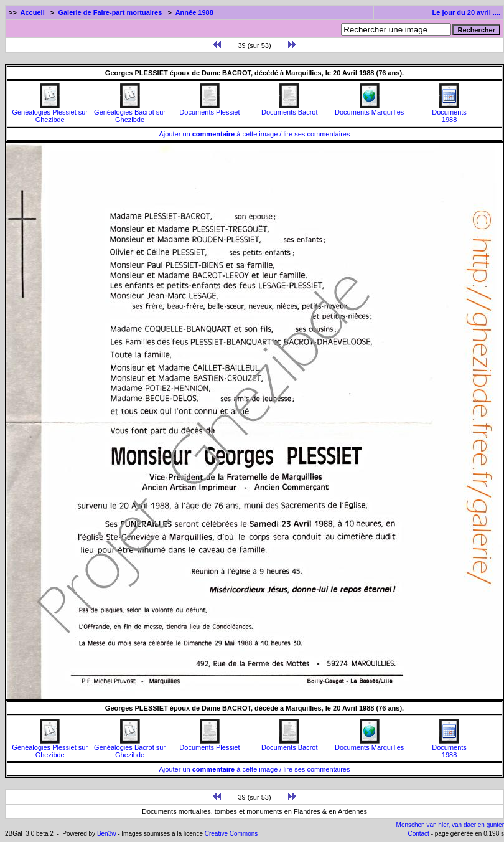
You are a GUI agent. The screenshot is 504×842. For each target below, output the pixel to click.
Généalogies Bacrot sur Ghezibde (130, 113)
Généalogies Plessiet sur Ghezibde (50, 113)
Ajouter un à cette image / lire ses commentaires (255, 134)
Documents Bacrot (289, 109)
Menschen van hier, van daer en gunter (450, 825)
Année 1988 (194, 12)
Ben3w (107, 834)
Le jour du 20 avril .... (466, 12)
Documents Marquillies (369, 109)
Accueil (33, 12)
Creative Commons (231, 834)
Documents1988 (449, 113)
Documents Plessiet (209, 109)
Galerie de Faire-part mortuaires (110, 12)
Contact (418, 834)
